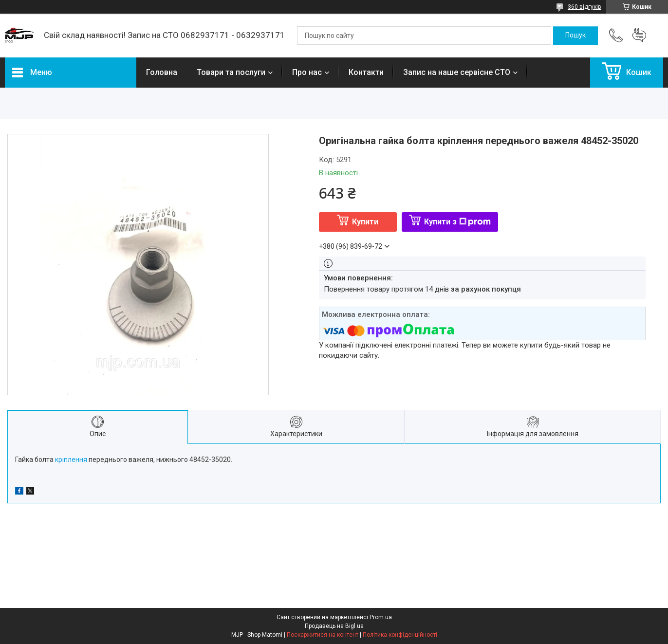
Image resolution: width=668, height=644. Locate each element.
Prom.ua (381, 617)
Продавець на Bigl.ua (334, 626)
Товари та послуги (231, 72)
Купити (365, 222)
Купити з (457, 222)
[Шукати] (575, 36)
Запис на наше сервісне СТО (457, 72)
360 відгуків (584, 7)
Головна (162, 72)
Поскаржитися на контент (323, 635)
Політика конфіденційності (400, 635)
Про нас (307, 72)
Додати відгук (639, 36)
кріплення (71, 460)
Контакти (366, 72)
